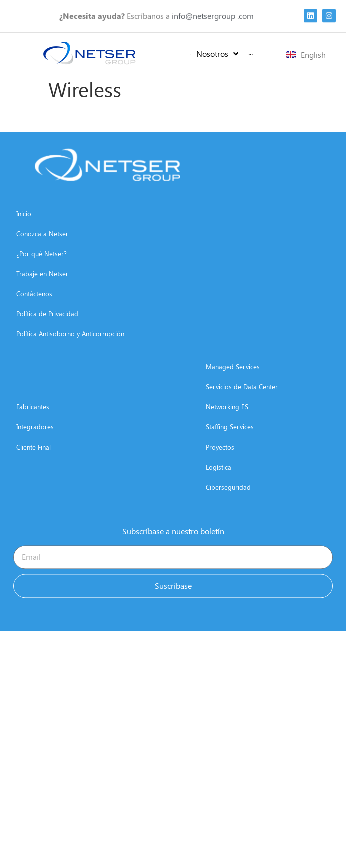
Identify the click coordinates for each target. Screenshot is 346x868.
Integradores (35, 457)
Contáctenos (34, 324)
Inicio (24, 244)
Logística (219, 497)
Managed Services (233, 397)
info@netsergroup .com (213, 13)
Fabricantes (33, 437)
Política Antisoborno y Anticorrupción (70, 364)
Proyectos (220, 477)
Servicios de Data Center (242, 417)
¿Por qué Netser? (41, 284)
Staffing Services (230, 457)
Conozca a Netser (42, 264)
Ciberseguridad (228, 517)
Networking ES (227, 437)
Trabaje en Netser (42, 304)
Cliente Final (33, 477)
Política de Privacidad (47, 344)
